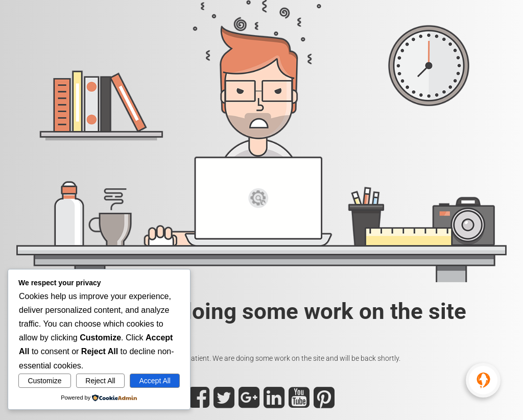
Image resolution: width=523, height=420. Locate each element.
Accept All (154, 381)
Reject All (100, 381)
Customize (44, 381)
